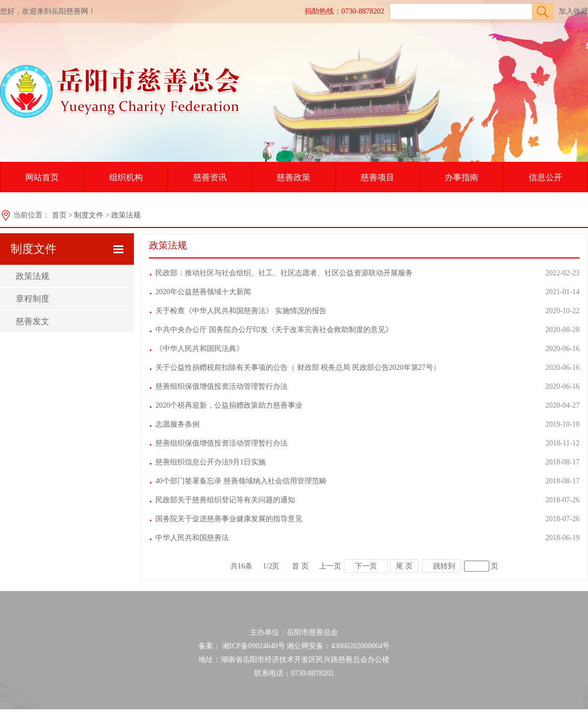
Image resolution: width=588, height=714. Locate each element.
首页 (59, 215)
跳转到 (444, 566)
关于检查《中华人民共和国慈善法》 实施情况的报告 (241, 311)
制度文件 (89, 215)
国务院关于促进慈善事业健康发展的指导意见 (229, 519)
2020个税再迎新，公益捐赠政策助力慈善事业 (229, 405)
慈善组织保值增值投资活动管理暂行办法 (222, 386)
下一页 (366, 566)
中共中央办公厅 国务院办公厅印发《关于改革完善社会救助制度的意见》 (274, 330)
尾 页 (404, 566)
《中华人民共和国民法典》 (199, 349)
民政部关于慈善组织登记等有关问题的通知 (225, 500)
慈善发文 (33, 321)
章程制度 (33, 299)
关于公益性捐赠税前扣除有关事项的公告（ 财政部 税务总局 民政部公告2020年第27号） (298, 368)
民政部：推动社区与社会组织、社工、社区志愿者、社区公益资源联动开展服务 (284, 273)
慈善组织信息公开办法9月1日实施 (211, 462)
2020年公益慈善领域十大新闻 (203, 292)
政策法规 (126, 215)
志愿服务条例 (177, 424)
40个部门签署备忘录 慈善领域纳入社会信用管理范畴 (241, 481)
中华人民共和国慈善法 (192, 538)
